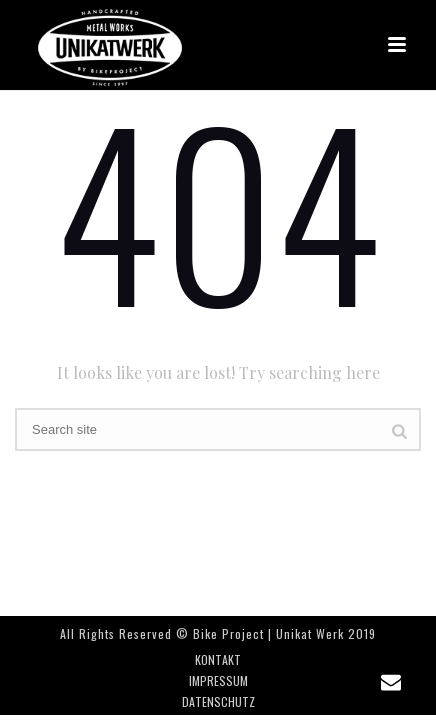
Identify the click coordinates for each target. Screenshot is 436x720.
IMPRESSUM (218, 681)
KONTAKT (218, 660)
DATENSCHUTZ (218, 702)
